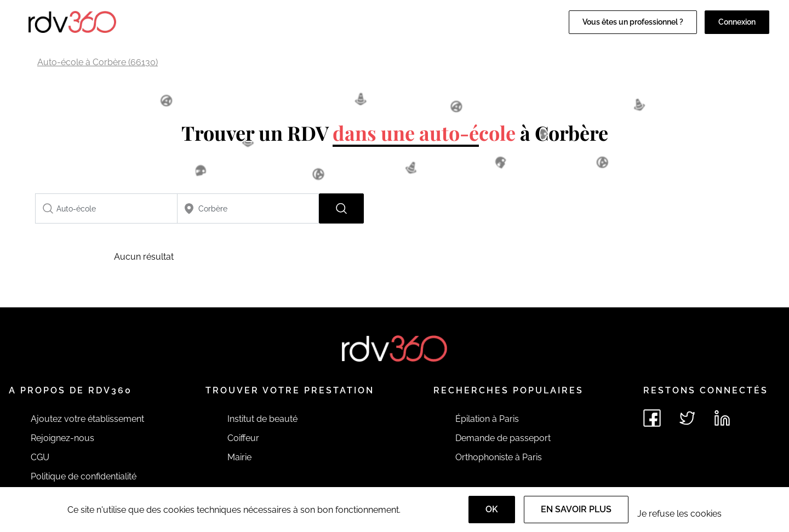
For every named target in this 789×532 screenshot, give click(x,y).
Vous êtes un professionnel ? (633, 22)
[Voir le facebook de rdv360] (652, 418)
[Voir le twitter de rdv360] (687, 418)
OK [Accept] (492, 509)
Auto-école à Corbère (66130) (98, 62)
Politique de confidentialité (84, 476)
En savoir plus (576, 509)
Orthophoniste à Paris (499, 457)
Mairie (239, 457)
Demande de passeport (503, 438)
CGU (40, 457)
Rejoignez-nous (62, 438)
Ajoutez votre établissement (87, 419)
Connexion (737, 22)
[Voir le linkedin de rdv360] (722, 418)
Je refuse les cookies (679, 514)
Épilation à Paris (487, 419)
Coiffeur (243, 438)
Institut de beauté (262, 419)
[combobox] (106, 208)
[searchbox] (106, 208)
